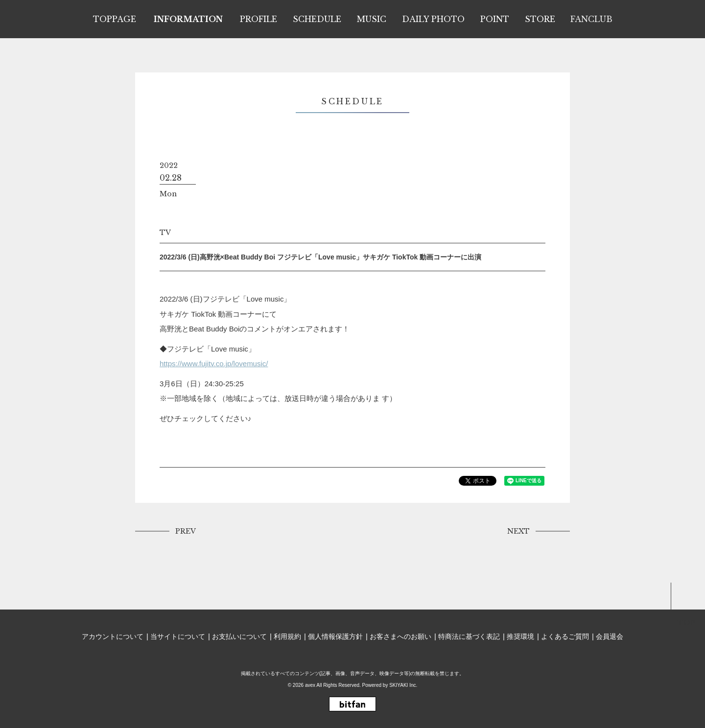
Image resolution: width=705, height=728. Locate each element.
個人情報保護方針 (335, 636)
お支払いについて (239, 636)
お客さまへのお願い (400, 636)
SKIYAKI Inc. (403, 685)
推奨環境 (520, 636)
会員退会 (610, 636)
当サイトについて (178, 636)
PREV (186, 531)
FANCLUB (591, 19)
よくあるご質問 (565, 636)
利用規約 (287, 636)
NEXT (518, 531)
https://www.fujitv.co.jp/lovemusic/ (214, 364)
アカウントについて (113, 636)
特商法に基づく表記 (469, 636)
